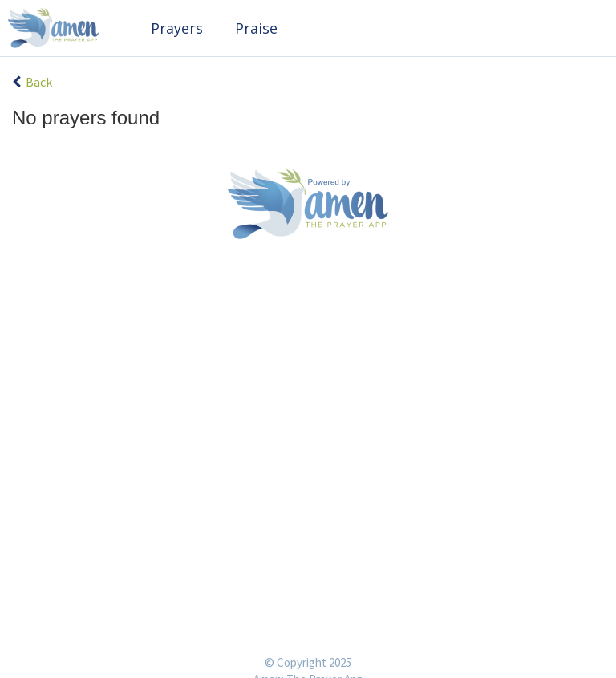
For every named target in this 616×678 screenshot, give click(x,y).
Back (32, 82)
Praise (256, 28)
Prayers (177, 28)
